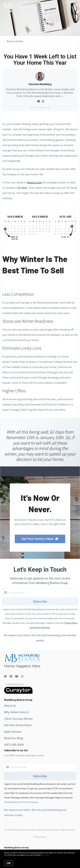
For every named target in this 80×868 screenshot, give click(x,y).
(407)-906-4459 (14, 745)
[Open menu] (76, 6)
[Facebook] (5, 676)
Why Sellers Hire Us (17, 712)
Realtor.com (34, 182)
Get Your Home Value (18, 725)
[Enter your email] (43, 592)
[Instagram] (22, 676)
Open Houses (13, 732)
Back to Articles (15, 41)
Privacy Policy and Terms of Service (21, 802)
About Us (10, 706)
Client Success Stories (18, 719)
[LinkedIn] (11, 676)
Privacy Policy (40, 837)
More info (45, 855)
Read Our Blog (13, 738)
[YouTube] (17, 676)
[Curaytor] (18, 693)
